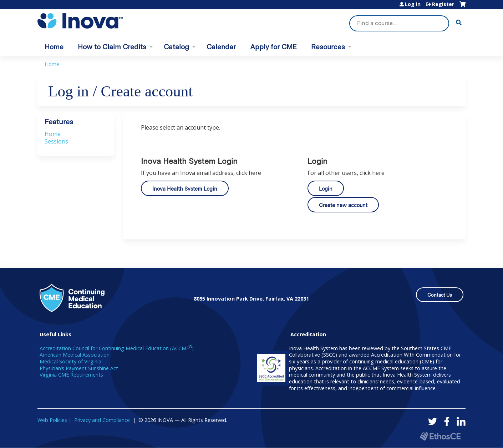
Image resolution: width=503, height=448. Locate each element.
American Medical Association (75, 355)
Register (443, 4)
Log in (413, 4)
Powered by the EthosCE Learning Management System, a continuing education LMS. (440, 436)
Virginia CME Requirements (71, 375)
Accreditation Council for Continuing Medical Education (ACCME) (117, 348)
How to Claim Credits (112, 47)
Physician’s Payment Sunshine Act (79, 368)
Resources (328, 47)
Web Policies (52, 420)
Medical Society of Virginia (70, 361)
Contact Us (440, 295)
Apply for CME (273, 47)
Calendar (221, 47)
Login (326, 189)
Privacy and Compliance (102, 420)
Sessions (56, 141)
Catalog (176, 47)
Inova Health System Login (185, 189)
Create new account (343, 205)
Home (54, 47)
